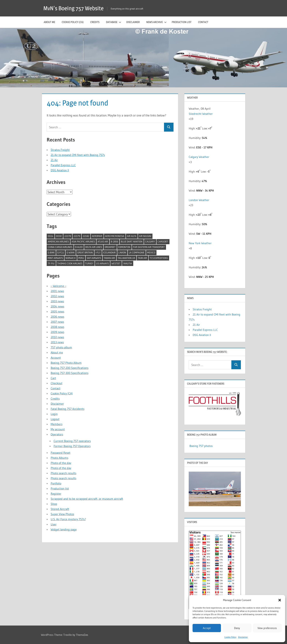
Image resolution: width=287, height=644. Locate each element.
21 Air (54, 160)
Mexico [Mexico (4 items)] (151, 252)
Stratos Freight (60, 150)
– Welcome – (58, 286)
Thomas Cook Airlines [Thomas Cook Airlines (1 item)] (70, 263)
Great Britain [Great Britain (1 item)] (85, 252)
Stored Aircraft (60, 509)
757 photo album (61, 347)
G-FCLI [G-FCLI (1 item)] (61, 252)
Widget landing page (64, 529)
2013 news (57, 342)
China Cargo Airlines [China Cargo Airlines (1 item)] (60, 247)
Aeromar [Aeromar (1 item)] (97, 236)
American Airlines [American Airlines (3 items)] (58, 241)
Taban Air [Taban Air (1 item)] (109, 258)
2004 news (57, 306)
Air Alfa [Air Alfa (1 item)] (132, 236)
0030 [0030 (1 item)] (59, 236)
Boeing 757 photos (201, 446)
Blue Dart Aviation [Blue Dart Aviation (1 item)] (132, 241)
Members (57, 424)
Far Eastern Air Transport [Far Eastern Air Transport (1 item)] (149, 247)
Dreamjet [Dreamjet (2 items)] (110, 247)
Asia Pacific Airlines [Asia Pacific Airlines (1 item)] (83, 241)
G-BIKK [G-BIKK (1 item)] (51, 252)
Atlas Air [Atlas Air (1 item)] (103, 241)
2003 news (57, 301)
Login (54, 414)
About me (49, 22)
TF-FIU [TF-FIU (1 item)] (51, 263)
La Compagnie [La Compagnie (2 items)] (137, 252)
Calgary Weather (199, 157)
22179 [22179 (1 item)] (77, 236)
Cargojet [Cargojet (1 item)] (163, 241)
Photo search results (64, 473)
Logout (55, 419)
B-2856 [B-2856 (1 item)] (114, 241)
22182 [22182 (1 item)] (86, 236)
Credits (95, 22)
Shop (54, 504)
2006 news (57, 317)
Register (56, 494)
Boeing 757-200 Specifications (70, 368)
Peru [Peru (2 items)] (81, 258)
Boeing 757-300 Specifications (70, 373)
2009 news (57, 332)
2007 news (57, 322)
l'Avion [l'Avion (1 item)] (122, 252)
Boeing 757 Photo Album (66, 363)
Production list (182, 22)
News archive (156, 22)
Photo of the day (61, 463)
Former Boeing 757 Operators (72, 446)
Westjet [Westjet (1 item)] (116, 263)
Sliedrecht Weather (201, 114)
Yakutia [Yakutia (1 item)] (128, 263)
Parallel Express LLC (63, 165)
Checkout (57, 383)
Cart (53, 378)
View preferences (267, 628)
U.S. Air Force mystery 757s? (68, 519)
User (54, 524)
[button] (280, 600)
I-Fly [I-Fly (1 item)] (98, 252)
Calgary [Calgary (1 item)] (150, 241)
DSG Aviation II (60, 170)
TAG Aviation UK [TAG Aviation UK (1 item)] (126, 258)
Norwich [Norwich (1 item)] (71, 258)
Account (56, 358)
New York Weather (200, 243)
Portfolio (56, 483)
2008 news (57, 327)
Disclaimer (243, 637)
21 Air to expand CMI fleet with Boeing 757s (78, 155)
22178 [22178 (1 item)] (68, 236)
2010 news (57, 337)
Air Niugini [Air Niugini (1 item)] (145, 236)
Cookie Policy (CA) (73, 22)
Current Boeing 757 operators (72, 441)
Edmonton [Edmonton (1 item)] (124, 247)
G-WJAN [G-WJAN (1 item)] (71, 252)
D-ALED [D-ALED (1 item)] (79, 247)
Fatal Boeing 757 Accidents (68, 409)
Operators (57, 434)
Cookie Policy (230, 637)
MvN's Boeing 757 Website (75, 8)
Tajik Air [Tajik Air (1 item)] (142, 258)
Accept (207, 628)
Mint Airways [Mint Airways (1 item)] (55, 258)
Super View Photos (62, 514)
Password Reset (61, 453)
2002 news (57, 296)
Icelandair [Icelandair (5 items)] (109, 252)
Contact (203, 22)
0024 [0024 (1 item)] (51, 236)
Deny (237, 628)
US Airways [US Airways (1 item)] (102, 263)
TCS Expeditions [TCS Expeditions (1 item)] (159, 258)
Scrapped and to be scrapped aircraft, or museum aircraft (87, 499)
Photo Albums (59, 458)
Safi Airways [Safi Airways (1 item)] (94, 258)
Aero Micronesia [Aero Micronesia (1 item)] (115, 236)
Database (114, 22)
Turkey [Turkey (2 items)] (89, 263)
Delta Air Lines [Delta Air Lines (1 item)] (94, 247)
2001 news (57, 291)
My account (58, 429)
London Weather (199, 200)
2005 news (57, 311)
